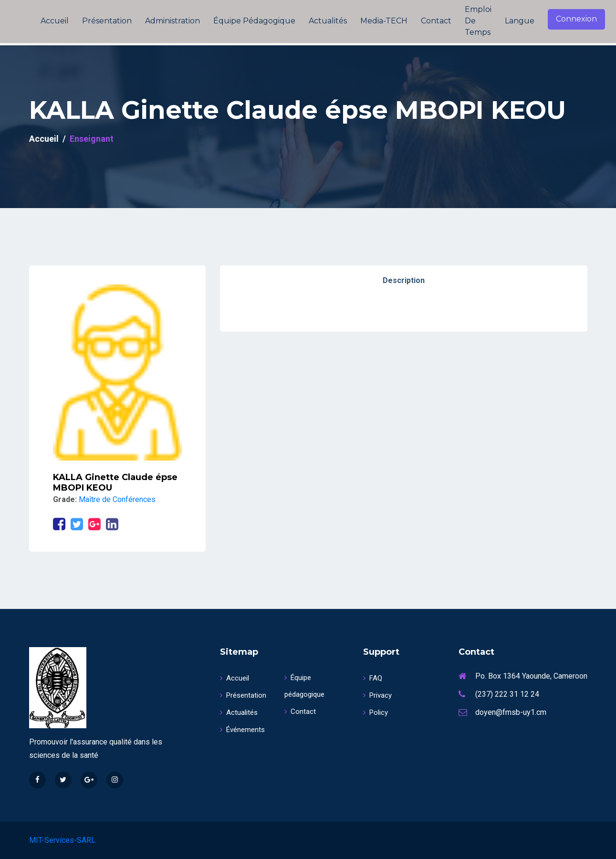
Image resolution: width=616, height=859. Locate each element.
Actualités (328, 21)
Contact (436, 21)
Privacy (377, 695)
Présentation (107, 21)
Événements (242, 730)
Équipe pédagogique (254, 21)
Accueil (55, 21)
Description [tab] (404, 280)
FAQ (373, 678)
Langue (520, 21)
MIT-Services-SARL (62, 840)
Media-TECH (384, 21)
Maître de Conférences (117, 499)
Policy (376, 712)
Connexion (576, 19)
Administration (172, 21)
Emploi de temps (478, 21)
